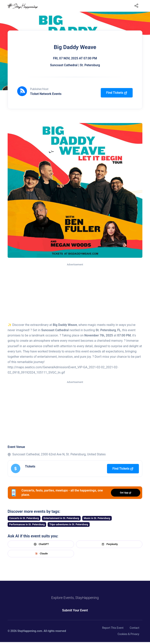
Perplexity (109, 544)
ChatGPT (41, 544)
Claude (41, 554)
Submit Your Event (75, 610)
